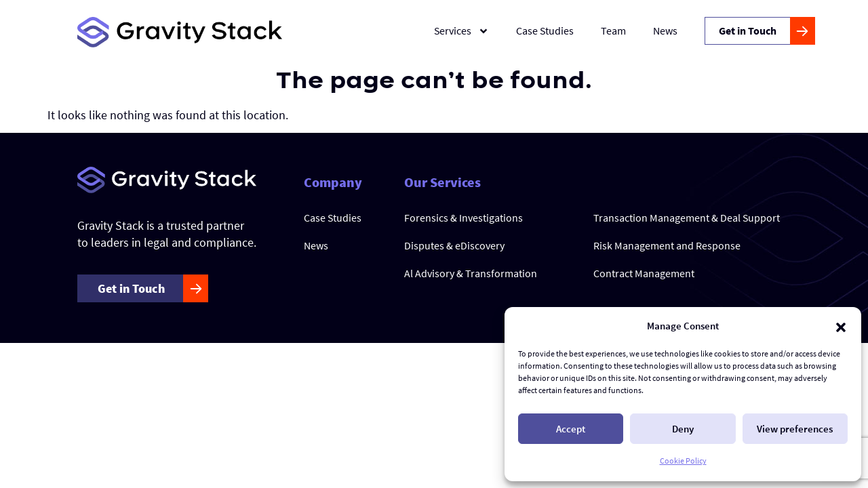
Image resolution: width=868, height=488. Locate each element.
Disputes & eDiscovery (454, 245)
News (665, 30)
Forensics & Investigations (463, 218)
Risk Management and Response (667, 245)
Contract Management (644, 273)
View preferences (795, 429)
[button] (841, 326)
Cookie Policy (683, 461)
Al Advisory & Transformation (471, 273)
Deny (683, 429)
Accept (571, 429)
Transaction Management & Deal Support (687, 218)
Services (461, 31)
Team (613, 30)
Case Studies (545, 30)
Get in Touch (748, 30)
